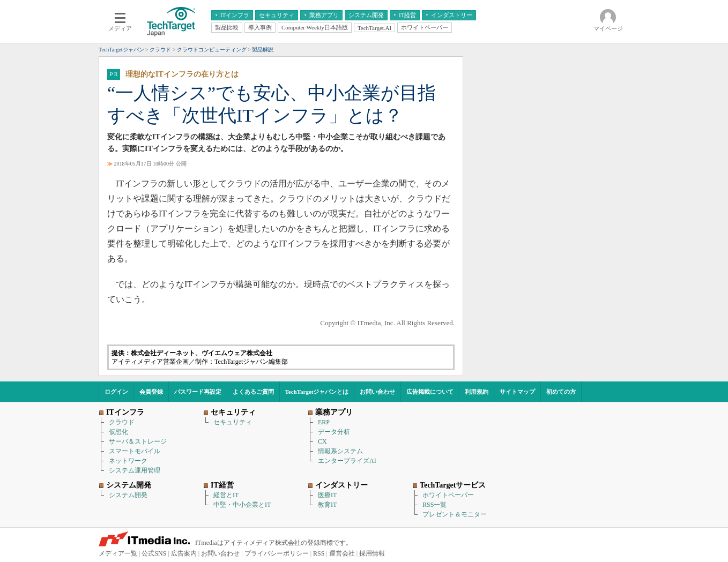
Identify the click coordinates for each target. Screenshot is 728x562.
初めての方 (561, 392)
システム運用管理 (135, 470)
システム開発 (128, 495)
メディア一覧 (118, 553)
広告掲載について (430, 392)
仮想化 (118, 432)
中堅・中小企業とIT (242, 505)
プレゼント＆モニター (455, 514)
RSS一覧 (434, 505)
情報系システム (340, 451)
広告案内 (184, 553)
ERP (324, 422)
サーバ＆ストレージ (138, 441)
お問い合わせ (377, 392)
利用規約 (477, 392)
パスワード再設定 (198, 392)
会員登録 (151, 392)
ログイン (116, 392)
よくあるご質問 (253, 392)
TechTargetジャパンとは (317, 392)
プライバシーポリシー (277, 553)
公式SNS (154, 553)
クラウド (122, 422)
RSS (319, 553)
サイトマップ (517, 392)
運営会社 (342, 553)
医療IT (327, 495)
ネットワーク (128, 461)
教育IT (327, 505)
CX (322, 441)
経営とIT (226, 495)
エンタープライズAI (347, 461)
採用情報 (372, 553)
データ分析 (334, 432)
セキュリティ (233, 422)
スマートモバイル (135, 451)
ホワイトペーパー (448, 495)
